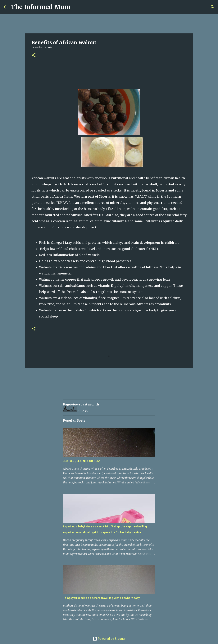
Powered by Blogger (109, 639)
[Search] (76, 7)
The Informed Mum (41, 7)
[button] (34, 55)
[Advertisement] (133, 387)
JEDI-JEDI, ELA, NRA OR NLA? (82, 461)
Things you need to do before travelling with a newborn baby (101, 598)
